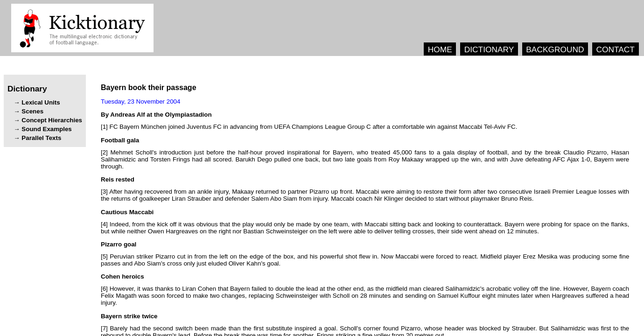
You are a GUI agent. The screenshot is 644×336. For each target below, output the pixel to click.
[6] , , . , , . (365, 296)
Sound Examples (46, 129)
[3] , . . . (365, 195)
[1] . (309, 127)
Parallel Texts (41, 138)
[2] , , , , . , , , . (365, 159)
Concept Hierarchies (52, 120)
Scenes (32, 111)
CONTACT (615, 49)
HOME (440, 49)
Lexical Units (41, 102)
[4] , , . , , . (365, 228)
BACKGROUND (555, 49)
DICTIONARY (489, 49)
